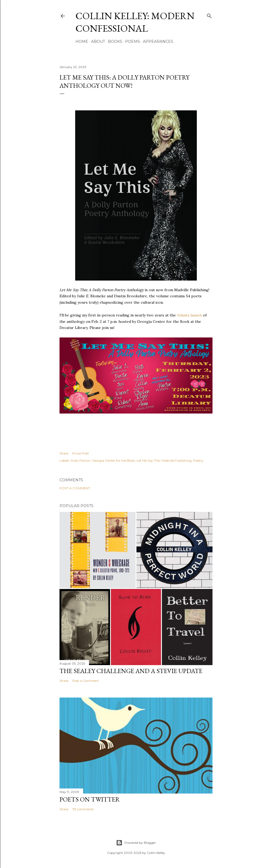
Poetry (198, 460)
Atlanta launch (189, 315)
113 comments (83, 809)
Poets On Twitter (90, 799)
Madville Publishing (177, 460)
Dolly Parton (80, 460)
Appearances (158, 41)
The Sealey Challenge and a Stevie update (131, 671)
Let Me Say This (148, 460)
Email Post (81, 453)
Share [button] (64, 453)
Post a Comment (75, 488)
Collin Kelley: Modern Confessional (135, 22)
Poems (133, 41)
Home (82, 41)
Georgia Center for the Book (113, 460)
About (98, 41)
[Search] (209, 15)
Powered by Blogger (136, 843)
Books (115, 41)
